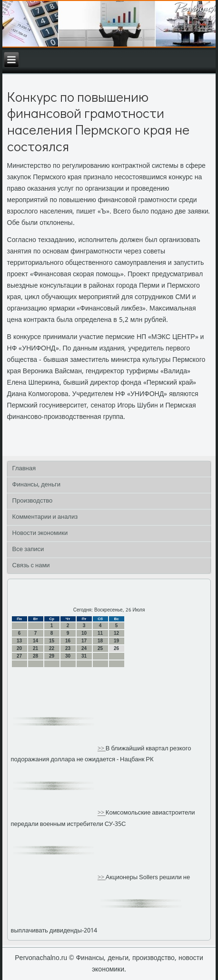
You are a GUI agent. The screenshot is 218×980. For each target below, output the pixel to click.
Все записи (28, 549)
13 (19, 641)
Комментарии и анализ (45, 517)
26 (116, 648)
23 (68, 648)
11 (100, 633)
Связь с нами (31, 566)
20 (19, 648)
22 (52, 648)
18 (100, 641)
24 (84, 648)
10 (84, 633)
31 (84, 656)
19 (116, 641)
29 (52, 656)
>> (102, 749)
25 (100, 648)
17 (84, 641)
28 (35, 656)
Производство (33, 501)
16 (68, 641)
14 (35, 641)
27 (19, 656)
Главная (24, 469)
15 (52, 641)
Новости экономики (40, 533)
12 (116, 633)
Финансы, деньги (36, 485)
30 (68, 656)
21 (35, 648)
